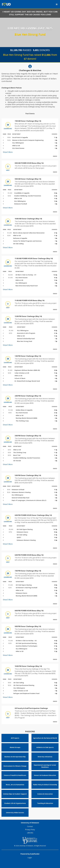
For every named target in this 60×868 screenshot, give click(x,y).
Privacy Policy (30, 830)
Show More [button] (8, 152)
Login (30, 858)
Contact (30, 826)
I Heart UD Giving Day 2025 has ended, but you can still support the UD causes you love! (30, 13)
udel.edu (30, 833)
